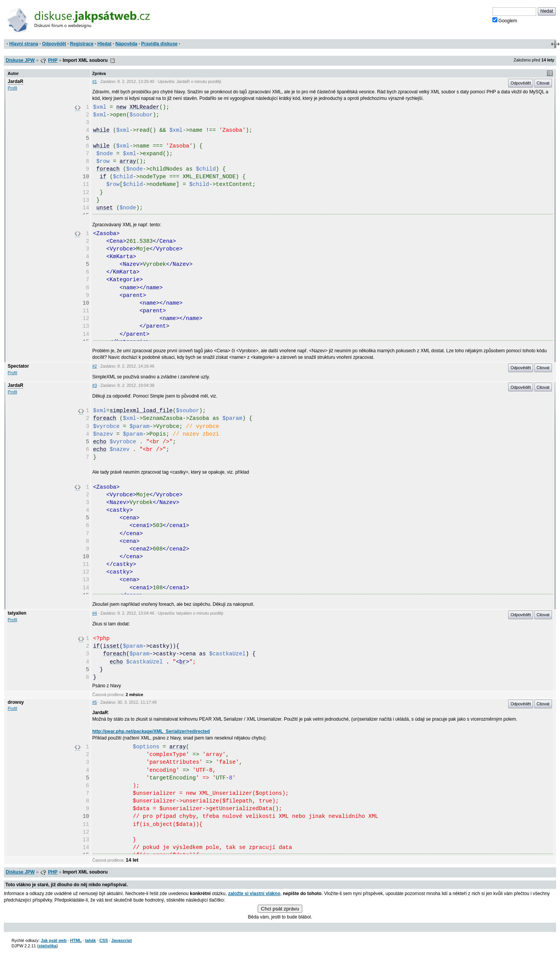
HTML (76, 940)
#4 (94, 613)
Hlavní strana (24, 44)
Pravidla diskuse (160, 44)
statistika (47, 946)
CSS (104, 940)
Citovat (543, 83)
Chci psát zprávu (280, 909)
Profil (12, 88)
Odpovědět (54, 44)
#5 (94, 702)
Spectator (18, 366)
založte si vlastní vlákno (254, 894)
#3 (94, 385)
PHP (53, 60)
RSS (113, 61)
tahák (90, 940)
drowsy (16, 702)
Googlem (505, 20)
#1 (94, 81)
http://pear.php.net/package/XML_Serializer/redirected (151, 731)
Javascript (122, 940)
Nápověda (126, 44)
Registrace (82, 44)
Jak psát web (54, 940)
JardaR (16, 81)
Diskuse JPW (20, 60)
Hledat (104, 44)
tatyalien (17, 613)
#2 (94, 366)
